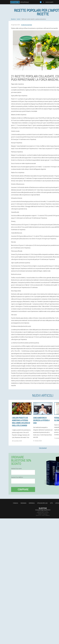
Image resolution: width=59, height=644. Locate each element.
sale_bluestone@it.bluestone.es (43, 510)
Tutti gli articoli (43, 448)
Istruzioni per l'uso (42, 503)
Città (51, 503)
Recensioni (23, 503)
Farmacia (16, 503)
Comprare (23, 489)
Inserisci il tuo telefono (17, 477)
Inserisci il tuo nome (16, 469)
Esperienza (32, 503)
